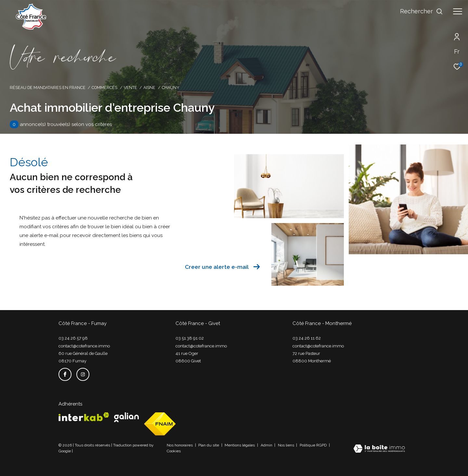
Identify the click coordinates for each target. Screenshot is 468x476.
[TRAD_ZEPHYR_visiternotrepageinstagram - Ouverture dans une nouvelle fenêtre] (83, 374)
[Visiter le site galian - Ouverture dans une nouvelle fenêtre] (126, 417)
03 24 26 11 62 (307, 338)
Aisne (149, 88)
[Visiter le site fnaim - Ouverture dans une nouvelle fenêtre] (160, 424)
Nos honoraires (180, 445)
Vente (130, 88)
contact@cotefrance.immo (84, 346)
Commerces (104, 88)
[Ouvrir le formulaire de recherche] (422, 11)
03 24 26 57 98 (73, 338)
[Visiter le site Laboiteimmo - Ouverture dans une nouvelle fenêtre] (379, 449)
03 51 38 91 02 (190, 338)
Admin (267, 445)
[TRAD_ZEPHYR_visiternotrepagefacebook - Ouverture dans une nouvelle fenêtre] (65, 374)
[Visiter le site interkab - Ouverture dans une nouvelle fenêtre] (84, 417)
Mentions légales (240, 445)
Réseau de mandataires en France (48, 88)
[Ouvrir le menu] (458, 11)
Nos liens (286, 445)
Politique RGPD (313, 445)
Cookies (174, 451)
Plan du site (209, 445)
